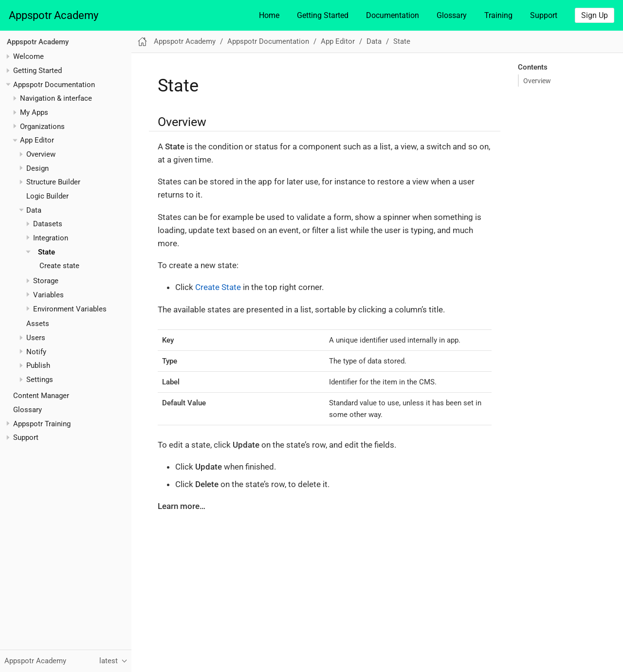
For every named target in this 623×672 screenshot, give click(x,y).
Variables (48, 295)
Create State (218, 287)
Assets (38, 324)
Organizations (42, 127)
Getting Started (323, 15)
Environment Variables (70, 309)
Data (34, 210)
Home (269, 15)
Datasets (48, 224)
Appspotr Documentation (54, 85)
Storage (46, 281)
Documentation (393, 15)
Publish (38, 365)
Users (36, 338)
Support (544, 15)
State (46, 252)
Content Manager (41, 396)
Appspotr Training (42, 424)
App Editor (37, 140)
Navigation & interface (56, 98)
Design (37, 168)
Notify (36, 352)
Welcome (28, 56)
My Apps (34, 112)
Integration (51, 238)
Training (498, 15)
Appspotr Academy (54, 15)
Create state (59, 266)
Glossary (452, 15)
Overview (41, 154)
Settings (40, 380)
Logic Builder (47, 196)
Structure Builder (53, 182)
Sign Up (595, 15)
